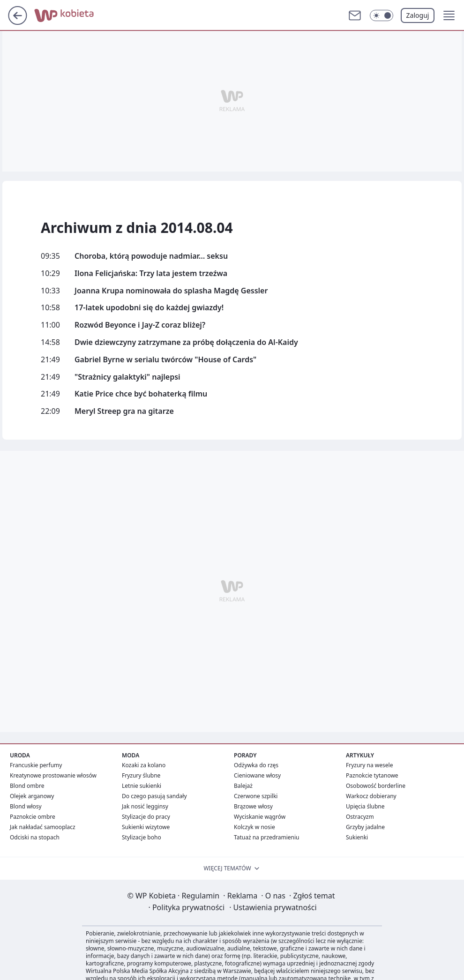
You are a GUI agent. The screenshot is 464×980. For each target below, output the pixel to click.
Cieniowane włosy (257, 775)
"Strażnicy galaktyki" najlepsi (127, 377)
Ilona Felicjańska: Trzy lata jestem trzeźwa (151, 273)
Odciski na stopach (35, 837)
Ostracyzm (360, 817)
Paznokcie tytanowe (372, 775)
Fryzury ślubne (141, 775)
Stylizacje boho (142, 837)
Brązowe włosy (253, 806)
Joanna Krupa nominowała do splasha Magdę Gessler (171, 291)
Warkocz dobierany (371, 796)
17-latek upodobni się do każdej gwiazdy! (149, 308)
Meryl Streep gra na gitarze (124, 411)
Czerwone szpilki (256, 796)
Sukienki (357, 837)
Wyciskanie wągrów (260, 817)
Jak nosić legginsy (145, 806)
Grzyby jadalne (365, 827)
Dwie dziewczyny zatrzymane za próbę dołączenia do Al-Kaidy (186, 342)
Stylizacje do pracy (146, 817)
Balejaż (243, 786)
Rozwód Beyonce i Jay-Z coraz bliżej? (140, 325)
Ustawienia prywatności (273, 907)
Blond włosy (26, 806)
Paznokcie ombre (33, 817)
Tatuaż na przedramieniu (267, 837)
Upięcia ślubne (365, 806)
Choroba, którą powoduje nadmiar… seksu (151, 256)
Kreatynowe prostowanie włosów (53, 775)
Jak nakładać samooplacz (43, 827)
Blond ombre (27, 786)
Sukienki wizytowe (146, 827)
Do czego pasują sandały (154, 796)
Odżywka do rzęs (256, 765)
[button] (449, 15)
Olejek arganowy (32, 796)
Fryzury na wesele (369, 765)
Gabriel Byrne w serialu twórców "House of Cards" (165, 360)
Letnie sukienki (142, 786)
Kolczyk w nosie (254, 827)
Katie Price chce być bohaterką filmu (141, 394)
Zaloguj (418, 15)
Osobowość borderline (376, 786)
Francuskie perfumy (36, 765)
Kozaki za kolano (144, 765)
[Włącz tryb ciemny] (382, 15)
